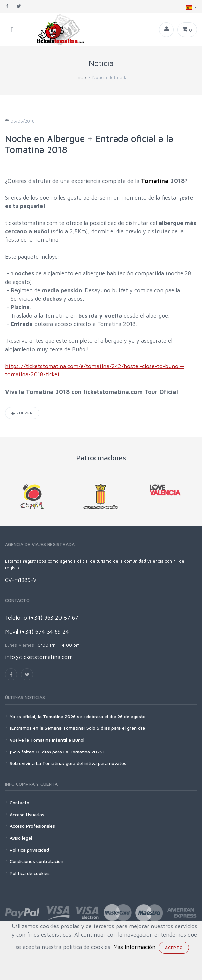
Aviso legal (21, 838)
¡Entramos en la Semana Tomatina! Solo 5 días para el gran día (77, 728)
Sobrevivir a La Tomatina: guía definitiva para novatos (68, 763)
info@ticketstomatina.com (39, 657)
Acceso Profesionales (32, 826)
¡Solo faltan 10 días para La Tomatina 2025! (57, 752)
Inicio (81, 77)
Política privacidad (29, 850)
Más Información (134, 947)
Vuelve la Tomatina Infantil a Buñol (47, 740)
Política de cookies (30, 873)
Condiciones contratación (36, 861)
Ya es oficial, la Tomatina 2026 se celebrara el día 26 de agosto (78, 716)
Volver (22, 413)
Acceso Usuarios (27, 814)
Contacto (19, 803)
